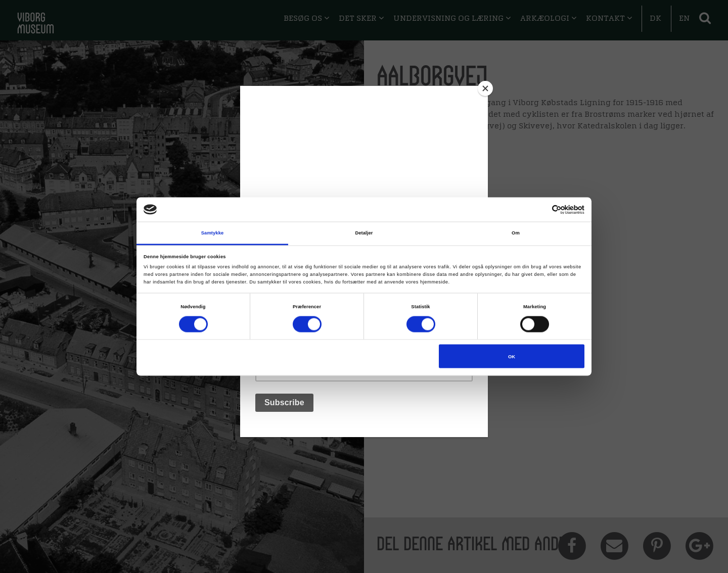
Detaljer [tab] (364, 233)
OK (512, 356)
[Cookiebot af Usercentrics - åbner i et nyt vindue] (540, 209)
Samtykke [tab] (213, 233)
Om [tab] (516, 233)
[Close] (485, 88)
